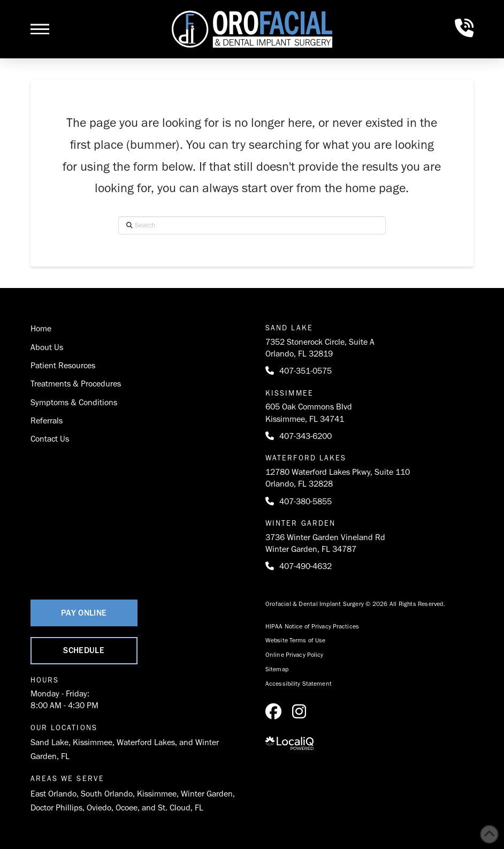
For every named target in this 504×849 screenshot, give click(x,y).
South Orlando (107, 794)
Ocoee (127, 808)
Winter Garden (207, 794)
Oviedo (99, 808)
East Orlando (54, 794)
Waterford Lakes (146, 742)
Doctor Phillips (56, 808)
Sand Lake (49, 742)
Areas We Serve (67, 779)
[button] (40, 29)
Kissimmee (93, 742)
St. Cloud (174, 808)
